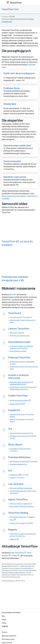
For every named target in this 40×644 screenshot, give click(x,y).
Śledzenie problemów (9, 636)
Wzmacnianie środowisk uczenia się (22, 507)
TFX (10, 429)
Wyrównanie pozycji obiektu (19, 401)
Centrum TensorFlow (19, 329)
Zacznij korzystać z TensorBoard (21, 317)
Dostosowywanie (12, 161)
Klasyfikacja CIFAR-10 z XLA (19, 475)
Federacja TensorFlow (19, 358)
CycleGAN (5, 199)
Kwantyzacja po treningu (18, 351)
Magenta (13, 530)
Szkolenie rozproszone (15, 177)
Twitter (14, 556)
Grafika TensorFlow (18, 396)
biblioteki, (13, 295)
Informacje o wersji (8, 639)
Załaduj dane (10, 104)
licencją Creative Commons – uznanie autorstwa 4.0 (18, 566)
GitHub (4, 620)
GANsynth (13, 540)
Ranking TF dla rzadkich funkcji (20, 523)
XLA (10, 471)
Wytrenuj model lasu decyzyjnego (21, 488)
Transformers (32, 196)
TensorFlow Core (10, 9)
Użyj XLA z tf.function (17, 478)
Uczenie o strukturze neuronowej (18, 377)
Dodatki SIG (14, 410)
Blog (3, 616)
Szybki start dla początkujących (19, 73)
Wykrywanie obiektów (17, 333)
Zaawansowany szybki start (17, 146)
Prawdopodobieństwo (19, 457)
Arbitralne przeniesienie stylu (20, 336)
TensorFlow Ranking (18, 513)
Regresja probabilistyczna (18, 464)
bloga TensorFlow (17, 553)
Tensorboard (15, 313)
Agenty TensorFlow (18, 500)
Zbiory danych (15, 445)
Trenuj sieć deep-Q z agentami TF (21, 504)
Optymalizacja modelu (19, 342)
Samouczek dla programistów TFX (21, 433)
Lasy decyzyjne (16, 484)
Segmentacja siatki (16, 404)
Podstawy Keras (12, 88)
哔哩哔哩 (5, 626)
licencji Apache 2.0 (28, 568)
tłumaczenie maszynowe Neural (14, 196)
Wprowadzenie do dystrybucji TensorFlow (24, 462)
